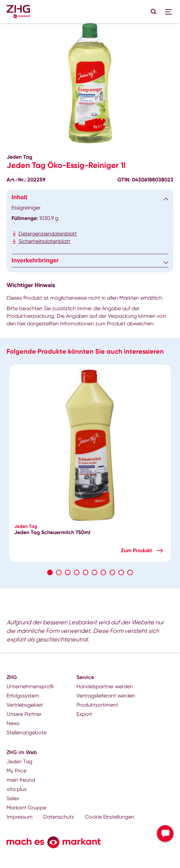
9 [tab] (121, 572)
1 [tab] (50, 572)
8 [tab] (112, 572)
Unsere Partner (24, 714)
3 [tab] (68, 572)
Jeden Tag (19, 761)
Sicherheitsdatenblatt (44, 241)
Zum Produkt (136, 550)
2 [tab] (59, 572)
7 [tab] (103, 572)
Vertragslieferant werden (106, 696)
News (13, 723)
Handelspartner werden (105, 686)
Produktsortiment (97, 705)
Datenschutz (59, 817)
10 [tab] (130, 572)
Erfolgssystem (23, 696)
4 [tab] (77, 572)
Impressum (20, 817)
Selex (13, 798)
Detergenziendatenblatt (48, 234)
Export (84, 714)
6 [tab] (94, 572)
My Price (16, 771)
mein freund (21, 780)
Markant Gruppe (26, 808)
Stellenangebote (27, 732)
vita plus (16, 789)
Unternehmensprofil (30, 686)
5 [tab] (86, 572)
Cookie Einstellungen (109, 817)
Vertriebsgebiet (25, 705)
